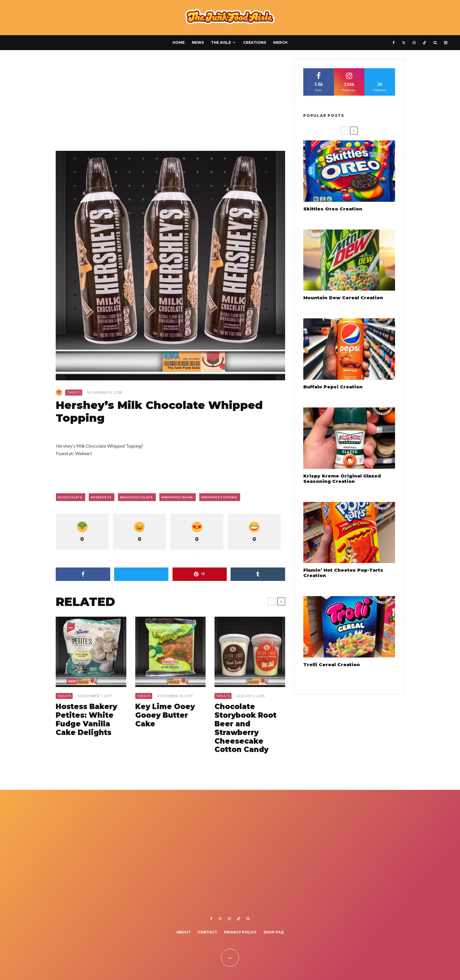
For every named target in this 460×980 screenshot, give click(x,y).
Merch (280, 42)
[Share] (83, 574)
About (184, 932)
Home (179, 42)
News (198, 42)
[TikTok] (425, 43)
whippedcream (178, 497)
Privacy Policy (240, 932)
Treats (74, 392)
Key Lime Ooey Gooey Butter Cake (165, 715)
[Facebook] (394, 43)
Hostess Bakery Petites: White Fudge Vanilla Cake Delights (86, 720)
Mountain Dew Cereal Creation (343, 298)
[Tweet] (141, 574)
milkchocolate (137, 497)
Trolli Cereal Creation (332, 665)
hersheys (102, 497)
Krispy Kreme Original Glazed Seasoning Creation (342, 479)
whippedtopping (220, 497)
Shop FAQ (274, 932)
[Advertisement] (170, 103)
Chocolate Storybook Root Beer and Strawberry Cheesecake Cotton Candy (245, 728)
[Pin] (200, 574)
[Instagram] (414, 43)
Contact (207, 932)
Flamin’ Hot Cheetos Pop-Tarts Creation (343, 573)
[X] (404, 43)
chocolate (71, 497)
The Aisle (221, 42)
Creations (255, 42)
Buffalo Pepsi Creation (333, 387)
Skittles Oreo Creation (333, 209)
